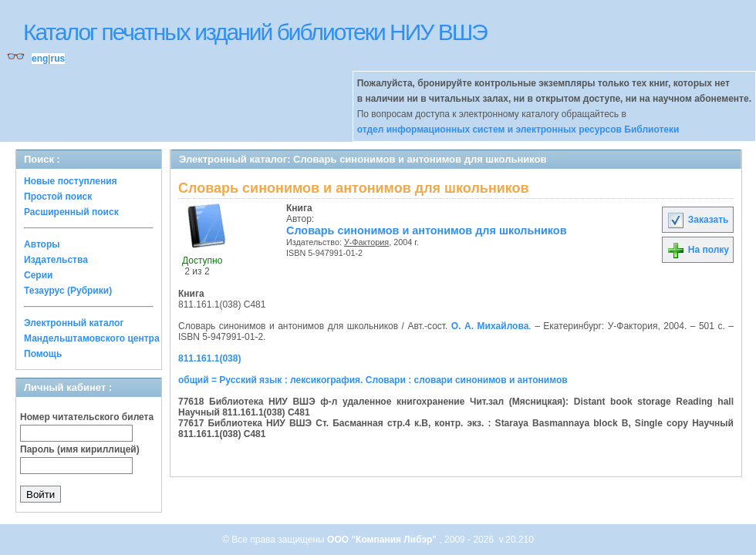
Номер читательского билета (87, 417)
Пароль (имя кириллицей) (80, 449)
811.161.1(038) (209, 358)
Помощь (43, 354)
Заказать (697, 220)
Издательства (56, 260)
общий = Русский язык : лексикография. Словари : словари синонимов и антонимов (373, 380)
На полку (698, 250)
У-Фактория (366, 242)
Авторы (42, 244)
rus (57, 59)
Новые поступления (71, 181)
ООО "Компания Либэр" (383, 540)
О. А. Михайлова (490, 326)
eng (40, 59)
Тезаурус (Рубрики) (68, 291)
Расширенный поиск (71, 212)
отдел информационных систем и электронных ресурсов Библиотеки (518, 129)
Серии (38, 275)
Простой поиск (58, 197)
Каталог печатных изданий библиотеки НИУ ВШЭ (255, 32)
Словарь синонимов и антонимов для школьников (427, 230)
